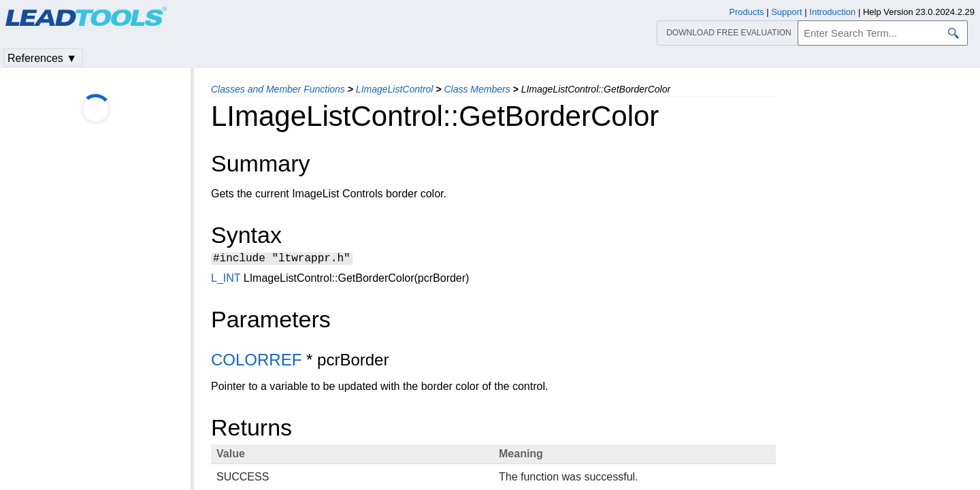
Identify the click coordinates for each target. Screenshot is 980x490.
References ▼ (42, 58)
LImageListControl (395, 89)
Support (787, 12)
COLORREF (256, 362)
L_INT (226, 280)
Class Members (477, 89)
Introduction (832, 12)
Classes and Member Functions (278, 89)
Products (746, 12)
